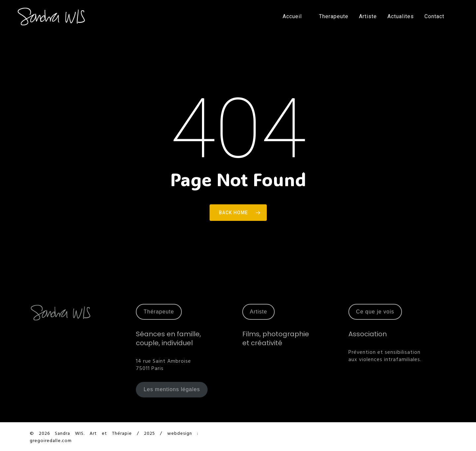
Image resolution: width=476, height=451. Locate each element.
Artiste (258, 312)
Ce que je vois (375, 312)
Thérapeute (159, 312)
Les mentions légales (172, 389)
